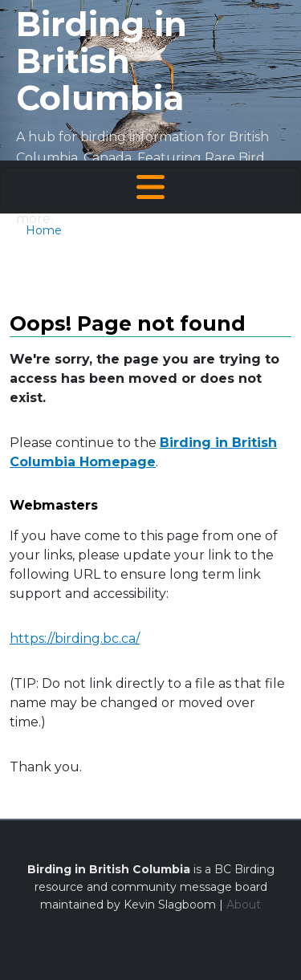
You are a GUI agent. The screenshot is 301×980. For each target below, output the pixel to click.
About (244, 905)
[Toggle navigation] (150, 187)
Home (44, 230)
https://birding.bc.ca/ (75, 638)
